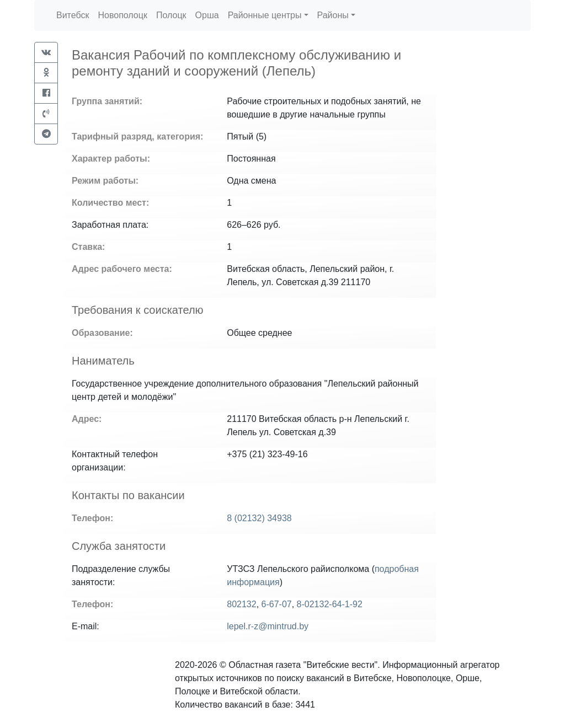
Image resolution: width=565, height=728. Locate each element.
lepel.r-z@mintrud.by (268, 626)
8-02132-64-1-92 (330, 604)
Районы (333, 15)
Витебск (73, 15)
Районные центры (265, 15)
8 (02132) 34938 (259, 518)
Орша (207, 15)
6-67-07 (277, 604)
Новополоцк (122, 15)
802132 (241, 604)
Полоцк (171, 15)
